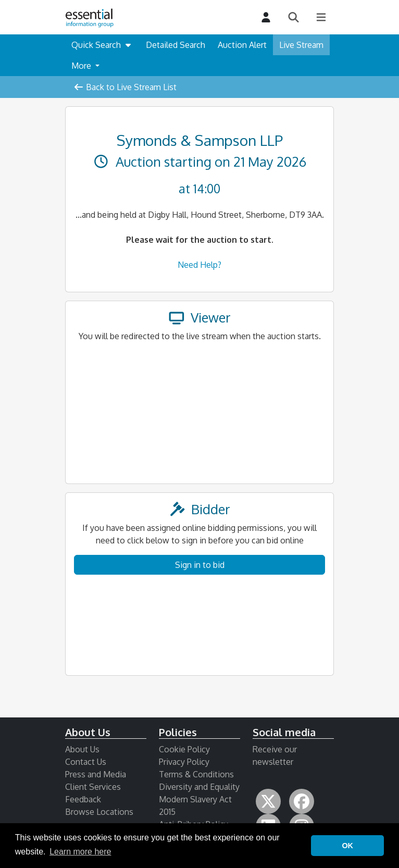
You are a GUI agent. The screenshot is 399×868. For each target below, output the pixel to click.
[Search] (294, 17)
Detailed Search (176, 45)
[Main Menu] (321, 17)
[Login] (266, 17)
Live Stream (301, 45)
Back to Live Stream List (125, 87)
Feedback (83, 799)
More (82, 66)
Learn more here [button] (80, 852)
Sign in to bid (200, 565)
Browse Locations (99, 812)
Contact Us (86, 762)
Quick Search (102, 45)
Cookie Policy (184, 749)
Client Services (93, 787)
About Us (82, 749)
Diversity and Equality (199, 787)
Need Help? (199, 265)
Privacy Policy (184, 762)
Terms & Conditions (196, 774)
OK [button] (347, 846)
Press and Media (96, 774)
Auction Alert (242, 45)
